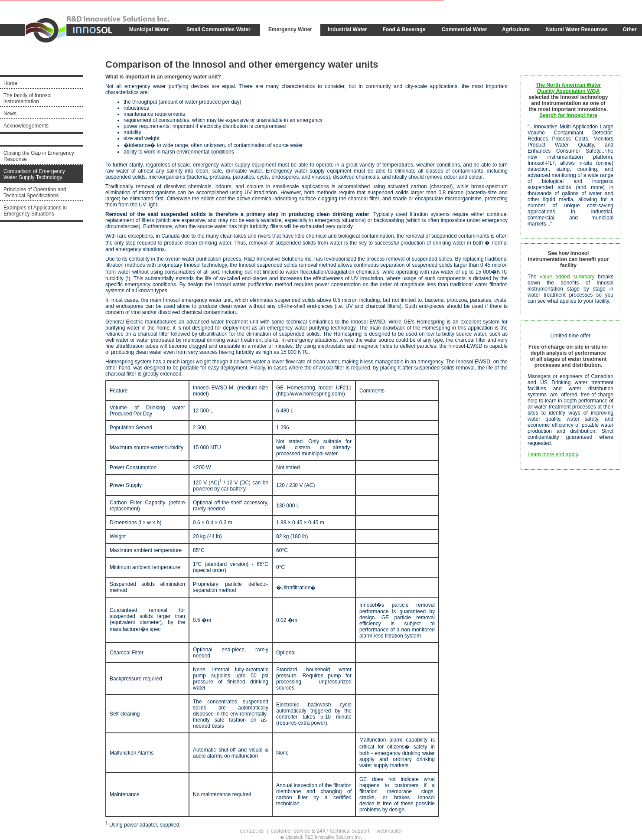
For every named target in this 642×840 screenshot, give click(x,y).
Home (10, 83)
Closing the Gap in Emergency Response (39, 156)
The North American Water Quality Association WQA (568, 88)
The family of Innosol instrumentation (28, 98)
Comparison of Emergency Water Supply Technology (34, 174)
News (10, 114)
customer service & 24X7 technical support (320, 831)
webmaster (389, 831)
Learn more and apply (553, 454)
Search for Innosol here (568, 115)
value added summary (567, 277)
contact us (252, 831)
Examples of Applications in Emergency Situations (35, 211)
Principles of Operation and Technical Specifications (35, 193)
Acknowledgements (26, 126)
